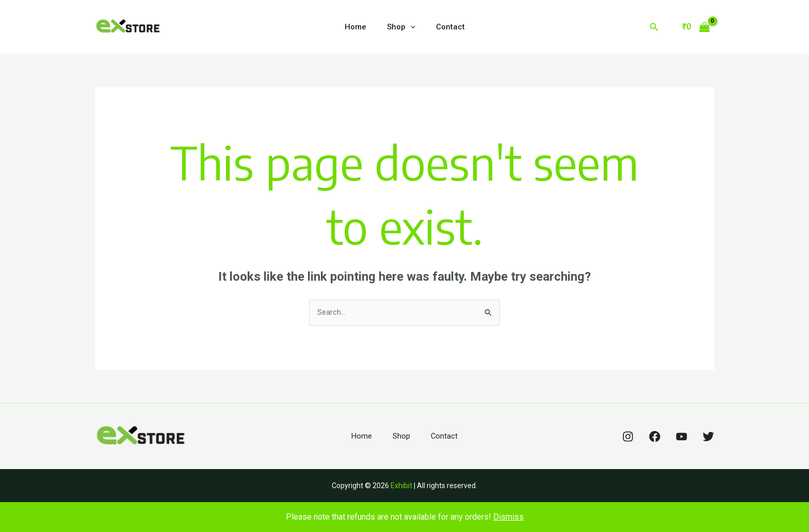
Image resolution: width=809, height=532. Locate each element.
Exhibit (401, 487)
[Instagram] (628, 438)
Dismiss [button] (508, 517)
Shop (401, 27)
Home (361, 27)
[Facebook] (655, 438)
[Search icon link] (654, 27)
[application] (410, 27)
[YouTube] (682, 438)
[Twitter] (708, 438)
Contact (445, 27)
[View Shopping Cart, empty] (696, 27)
